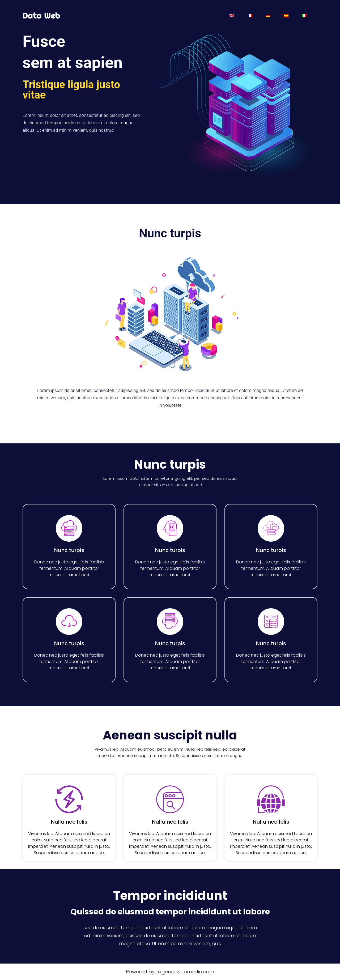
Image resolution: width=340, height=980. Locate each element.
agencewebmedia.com (186, 972)
